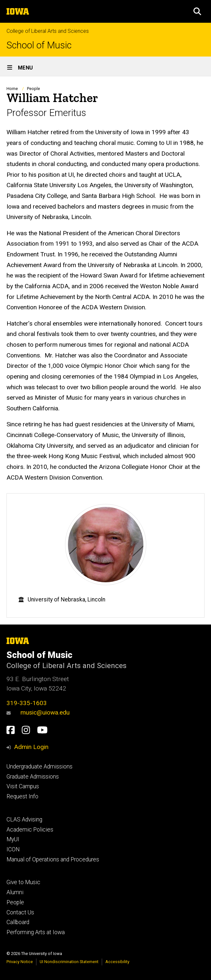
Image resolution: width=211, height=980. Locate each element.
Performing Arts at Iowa (36, 932)
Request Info (22, 796)
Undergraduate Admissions (40, 767)
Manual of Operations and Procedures (53, 859)
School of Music (39, 45)
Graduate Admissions (33, 777)
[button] (197, 11)
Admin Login (31, 747)
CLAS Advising (24, 819)
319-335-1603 (27, 703)
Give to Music (23, 882)
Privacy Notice (20, 962)
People (33, 89)
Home (12, 89)
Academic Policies (30, 830)
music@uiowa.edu (38, 712)
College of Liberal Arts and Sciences (48, 31)
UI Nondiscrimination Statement (69, 962)
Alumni (15, 892)
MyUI (13, 839)
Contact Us (20, 912)
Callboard (18, 922)
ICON (13, 849)
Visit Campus (23, 786)
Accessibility (117, 962)
